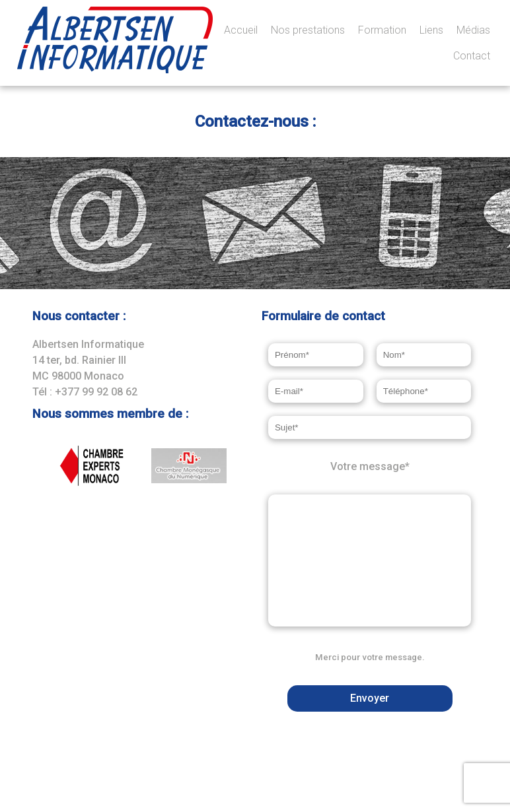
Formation (382, 30)
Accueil (241, 30)
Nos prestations (308, 30)
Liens (431, 30)
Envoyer (370, 698)
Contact (472, 56)
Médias (473, 30)
